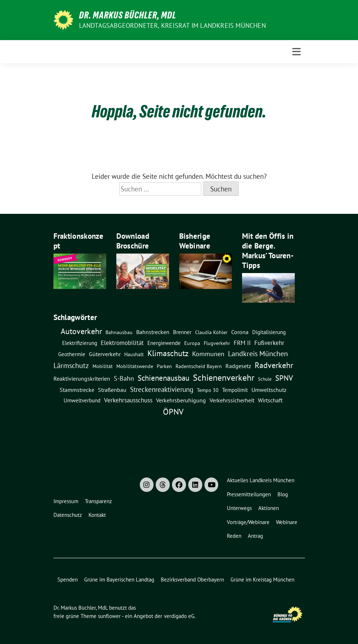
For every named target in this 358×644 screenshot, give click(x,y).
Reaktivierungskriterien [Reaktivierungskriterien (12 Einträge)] (82, 379)
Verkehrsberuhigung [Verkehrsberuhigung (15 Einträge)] (181, 400)
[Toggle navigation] (296, 52)
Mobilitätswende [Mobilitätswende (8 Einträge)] (135, 366)
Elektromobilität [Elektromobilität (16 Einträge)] (122, 343)
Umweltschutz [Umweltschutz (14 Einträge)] (269, 390)
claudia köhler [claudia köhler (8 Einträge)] (211, 332)
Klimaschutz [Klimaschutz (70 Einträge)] (168, 353)
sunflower (109, 616)
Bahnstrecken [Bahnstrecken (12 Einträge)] (153, 332)
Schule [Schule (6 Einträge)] (265, 379)
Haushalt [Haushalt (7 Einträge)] (134, 354)
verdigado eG (179, 616)
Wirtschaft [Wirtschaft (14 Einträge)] (270, 400)
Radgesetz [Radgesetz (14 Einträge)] (238, 366)
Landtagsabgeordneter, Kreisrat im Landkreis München (172, 25)
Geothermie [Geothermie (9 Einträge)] (72, 354)
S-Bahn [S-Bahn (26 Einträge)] (124, 378)
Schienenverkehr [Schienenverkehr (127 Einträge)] (224, 378)
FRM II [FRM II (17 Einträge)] (242, 343)
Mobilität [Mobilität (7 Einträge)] (103, 366)
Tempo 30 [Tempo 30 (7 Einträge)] (208, 390)
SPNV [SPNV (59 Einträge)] (284, 378)
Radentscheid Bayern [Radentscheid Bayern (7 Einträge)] (199, 366)
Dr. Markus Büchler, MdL (128, 15)
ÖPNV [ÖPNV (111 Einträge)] (173, 411)
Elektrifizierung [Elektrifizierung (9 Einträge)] (80, 343)
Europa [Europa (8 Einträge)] (192, 343)
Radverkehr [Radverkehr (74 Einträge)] (274, 365)
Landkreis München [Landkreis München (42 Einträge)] (258, 354)
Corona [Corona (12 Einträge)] (240, 332)
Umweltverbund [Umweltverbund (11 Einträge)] (82, 400)
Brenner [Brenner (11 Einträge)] (182, 332)
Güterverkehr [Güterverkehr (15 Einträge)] (105, 354)
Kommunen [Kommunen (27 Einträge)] (208, 354)
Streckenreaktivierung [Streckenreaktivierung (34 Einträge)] (162, 389)
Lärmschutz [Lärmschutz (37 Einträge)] (71, 365)
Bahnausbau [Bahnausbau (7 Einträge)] (119, 332)
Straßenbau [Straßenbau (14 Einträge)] (112, 390)
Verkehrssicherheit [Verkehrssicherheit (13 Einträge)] (232, 400)
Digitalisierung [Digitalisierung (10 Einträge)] (269, 332)
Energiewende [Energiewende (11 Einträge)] (164, 343)
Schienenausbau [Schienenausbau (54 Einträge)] (163, 378)
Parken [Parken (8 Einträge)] (164, 366)
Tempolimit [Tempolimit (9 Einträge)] (235, 390)
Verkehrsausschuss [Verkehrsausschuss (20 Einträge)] (128, 400)
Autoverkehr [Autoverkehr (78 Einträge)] (81, 331)
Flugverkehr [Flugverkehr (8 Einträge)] (217, 343)
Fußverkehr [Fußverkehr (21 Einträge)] (269, 343)
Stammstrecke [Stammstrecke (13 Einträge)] (77, 390)
